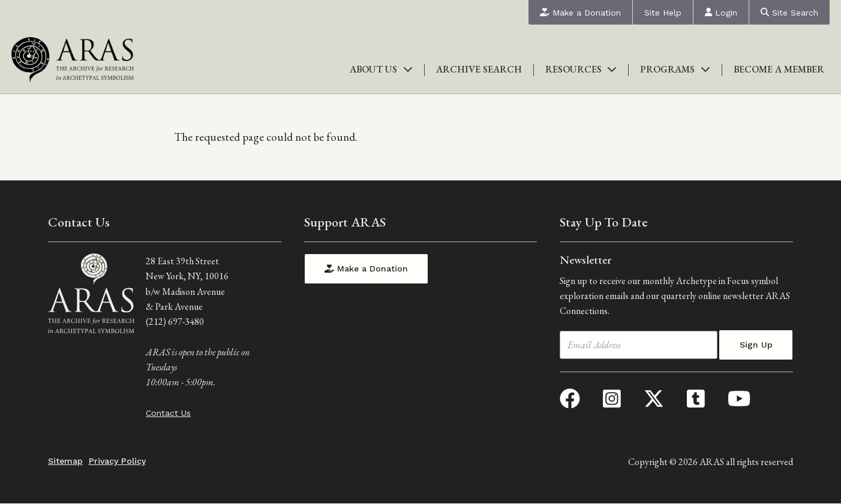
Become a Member (779, 69)
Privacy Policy (117, 461)
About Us (381, 69)
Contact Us (168, 413)
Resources (581, 69)
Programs (675, 69)
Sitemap (65, 461)
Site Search (789, 13)
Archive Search (479, 69)
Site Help (663, 13)
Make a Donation (580, 13)
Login (721, 13)
